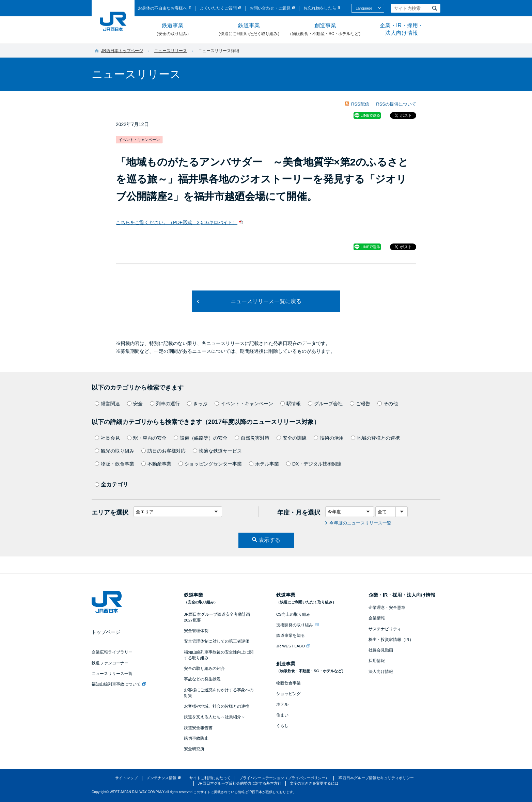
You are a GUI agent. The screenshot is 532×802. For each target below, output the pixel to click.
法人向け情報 (381, 672)
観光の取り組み (114, 451)
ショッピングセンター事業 (210, 464)
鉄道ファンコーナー (110, 663)
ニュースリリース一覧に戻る (266, 301)
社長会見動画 (381, 650)
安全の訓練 (292, 438)
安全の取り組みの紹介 (204, 669)
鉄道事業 (173, 30)
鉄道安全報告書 (198, 728)
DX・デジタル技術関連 (314, 464)
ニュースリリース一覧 (112, 674)
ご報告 (360, 404)
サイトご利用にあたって (210, 778)
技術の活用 (329, 438)
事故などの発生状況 (202, 679)
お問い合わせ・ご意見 (270, 8)
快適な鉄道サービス (217, 451)
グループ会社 (325, 404)
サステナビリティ (385, 629)
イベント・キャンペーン (244, 404)
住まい (282, 715)
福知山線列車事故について (119, 684)
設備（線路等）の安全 (201, 438)
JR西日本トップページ (122, 51)
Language (364, 8)
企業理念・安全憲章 (387, 608)
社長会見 (107, 438)
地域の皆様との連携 (375, 438)
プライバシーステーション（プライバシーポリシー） (284, 778)
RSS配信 (360, 104)
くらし (282, 726)
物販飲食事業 (288, 683)
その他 (388, 404)
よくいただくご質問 (218, 8)
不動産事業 (156, 464)
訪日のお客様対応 (163, 451)
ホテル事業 (264, 464)
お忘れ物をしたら (320, 8)
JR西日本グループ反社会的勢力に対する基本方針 (240, 783)
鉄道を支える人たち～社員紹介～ (215, 717)
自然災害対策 (252, 438)
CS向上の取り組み (293, 614)
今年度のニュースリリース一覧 (360, 523)
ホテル (282, 704)
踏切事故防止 (196, 738)
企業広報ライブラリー (112, 652)
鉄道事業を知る (291, 635)
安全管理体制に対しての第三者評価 (217, 641)
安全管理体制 (196, 631)
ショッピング (288, 694)
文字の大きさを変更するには (314, 783)
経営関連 (107, 404)
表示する (269, 540)
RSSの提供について (396, 104)
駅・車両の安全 (147, 438)
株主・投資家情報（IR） (391, 640)
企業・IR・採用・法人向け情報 (402, 29)
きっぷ (197, 404)
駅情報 (291, 404)
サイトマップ (126, 778)
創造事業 (325, 30)
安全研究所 (194, 749)
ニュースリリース (171, 51)
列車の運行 (165, 404)
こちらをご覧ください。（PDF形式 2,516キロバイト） (177, 222)
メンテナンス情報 (161, 778)
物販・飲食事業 (114, 464)
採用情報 (377, 661)
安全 (135, 404)
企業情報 (377, 618)
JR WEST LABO (293, 646)
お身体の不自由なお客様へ (162, 8)
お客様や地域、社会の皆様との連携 (217, 706)
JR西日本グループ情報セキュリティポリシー (376, 778)
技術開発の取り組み (297, 625)
